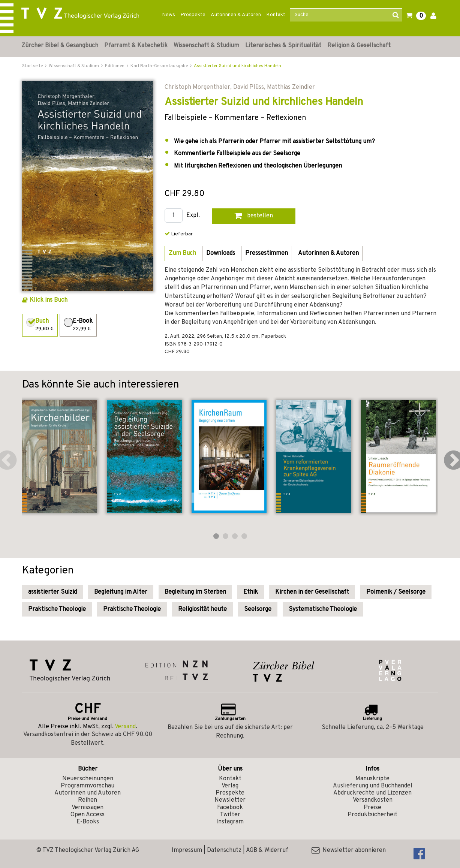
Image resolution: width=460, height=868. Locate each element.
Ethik (251, 592)
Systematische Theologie (323, 609)
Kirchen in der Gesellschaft (312, 592)
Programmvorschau (88, 786)
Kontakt (276, 15)
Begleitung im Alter (121, 592)
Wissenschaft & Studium (206, 46)
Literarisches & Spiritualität (283, 46)
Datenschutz (224, 850)
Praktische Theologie (57, 609)
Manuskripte (372, 779)
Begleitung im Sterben (195, 592)
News (169, 15)
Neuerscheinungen (88, 779)
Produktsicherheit (372, 815)
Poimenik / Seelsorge (396, 592)
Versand (125, 727)
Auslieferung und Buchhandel (373, 786)
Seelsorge (258, 609)
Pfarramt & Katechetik (136, 46)
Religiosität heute (202, 609)
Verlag (230, 786)
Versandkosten (373, 800)
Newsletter (230, 800)
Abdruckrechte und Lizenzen (372, 793)
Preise (372, 808)
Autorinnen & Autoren (236, 15)
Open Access (88, 815)
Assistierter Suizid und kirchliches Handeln (237, 66)
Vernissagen (88, 808)
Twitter (230, 815)
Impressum (187, 850)
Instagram (230, 822)
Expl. (193, 216)
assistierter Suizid (52, 592)
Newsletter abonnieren (349, 850)
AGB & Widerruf (267, 850)
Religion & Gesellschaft (359, 46)
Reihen (88, 800)
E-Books (88, 822)
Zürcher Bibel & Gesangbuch (60, 46)
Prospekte (193, 15)
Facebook (230, 808)
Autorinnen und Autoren (88, 793)
